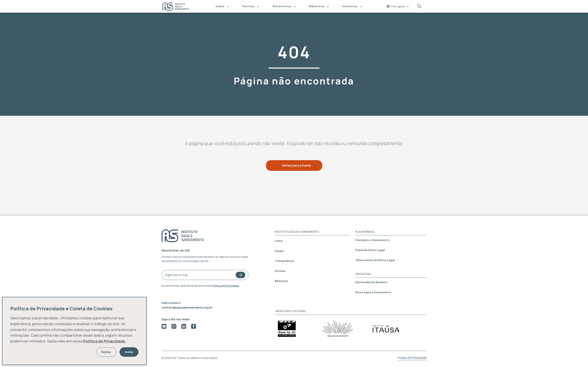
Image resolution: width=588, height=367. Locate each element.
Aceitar (129, 352)
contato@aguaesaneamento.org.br (187, 307)
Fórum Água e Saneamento (373, 292)
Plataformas (282, 6)
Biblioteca (317, 6)
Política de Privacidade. (226, 286)
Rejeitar (106, 352)
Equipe (279, 251)
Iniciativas (350, 6)
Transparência (284, 261)
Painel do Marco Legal (370, 250)
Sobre (220, 6)
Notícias (249, 6)
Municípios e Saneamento (372, 240)
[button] (419, 6)
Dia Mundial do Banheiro (371, 282)
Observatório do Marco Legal (375, 260)
